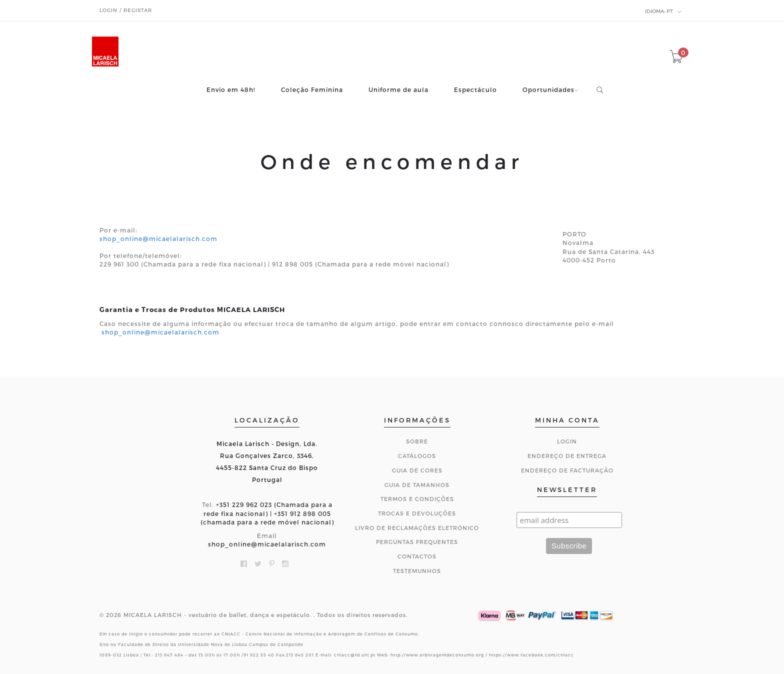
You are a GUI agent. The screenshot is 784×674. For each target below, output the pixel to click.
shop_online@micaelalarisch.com (158, 238)
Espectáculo (475, 90)
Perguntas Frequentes (417, 542)
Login (567, 441)
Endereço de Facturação (567, 470)
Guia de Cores (417, 470)
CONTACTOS (417, 556)
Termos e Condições (417, 499)
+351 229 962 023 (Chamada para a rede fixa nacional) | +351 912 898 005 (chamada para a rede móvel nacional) (267, 513)
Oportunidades (548, 90)
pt (663, 11)
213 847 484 (169, 655)
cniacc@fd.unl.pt (355, 655)
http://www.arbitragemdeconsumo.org (437, 655)
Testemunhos (417, 571)
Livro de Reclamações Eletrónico (417, 528)
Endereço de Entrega (567, 456)
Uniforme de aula (398, 90)
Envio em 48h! (231, 90)
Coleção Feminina (312, 90)
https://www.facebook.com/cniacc (531, 655)
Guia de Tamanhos (417, 485)
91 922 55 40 (259, 655)
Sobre (417, 441)
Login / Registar (126, 10)
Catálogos (417, 456)
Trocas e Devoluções (417, 513)
